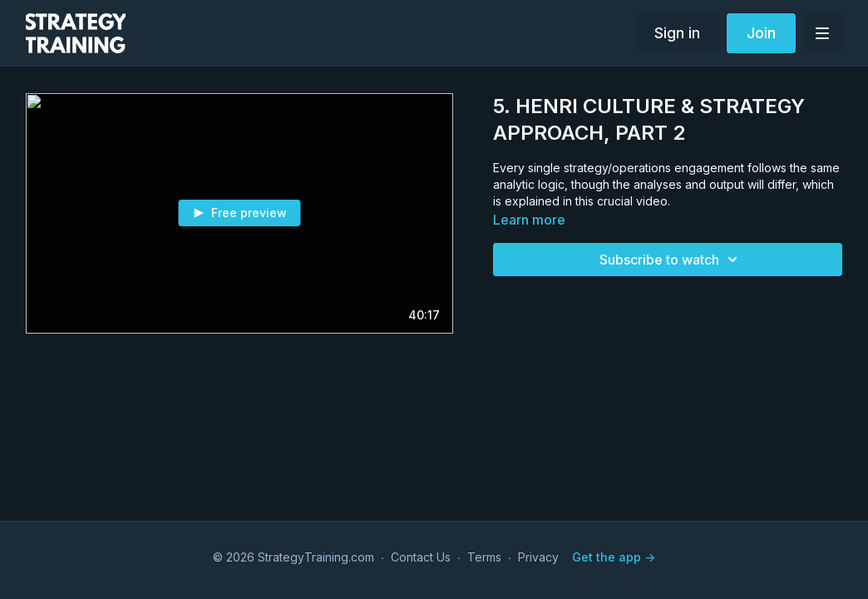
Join (761, 33)
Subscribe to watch (671, 260)
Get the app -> (614, 557)
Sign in (677, 33)
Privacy (538, 557)
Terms (484, 557)
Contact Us (421, 557)
